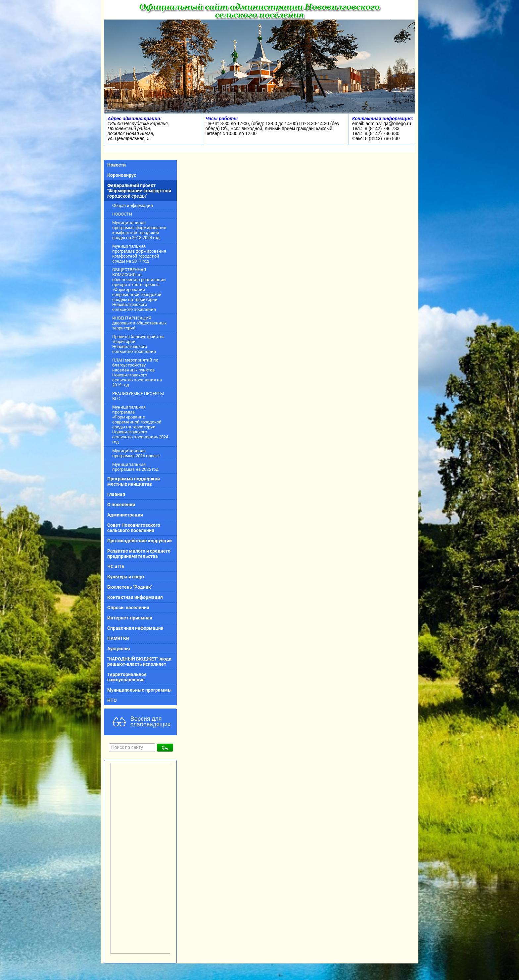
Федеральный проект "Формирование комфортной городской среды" (139, 191)
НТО (112, 700)
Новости (117, 165)
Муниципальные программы (140, 690)
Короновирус (122, 175)
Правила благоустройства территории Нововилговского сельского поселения (138, 344)
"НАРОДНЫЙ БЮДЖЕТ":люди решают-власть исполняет (139, 661)
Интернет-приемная (130, 618)
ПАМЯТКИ (118, 638)
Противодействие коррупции (140, 541)
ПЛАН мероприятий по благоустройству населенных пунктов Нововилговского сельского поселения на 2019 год (137, 372)
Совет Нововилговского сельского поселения (134, 528)
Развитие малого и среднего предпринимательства (139, 554)
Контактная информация (135, 597)
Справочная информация (135, 628)
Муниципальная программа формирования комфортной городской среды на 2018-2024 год (139, 230)
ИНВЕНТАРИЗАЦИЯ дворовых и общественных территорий (139, 323)
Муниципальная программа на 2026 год (135, 467)
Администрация (125, 515)
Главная (116, 494)
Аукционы (119, 649)
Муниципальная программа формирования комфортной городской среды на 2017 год (139, 254)
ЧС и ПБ (116, 566)
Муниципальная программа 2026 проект (136, 453)
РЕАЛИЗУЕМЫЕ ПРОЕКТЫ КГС (138, 396)
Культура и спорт (126, 577)
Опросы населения (128, 608)
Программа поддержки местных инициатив (134, 481)
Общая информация (133, 205)
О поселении (121, 505)
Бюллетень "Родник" (130, 587)
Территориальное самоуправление (127, 677)
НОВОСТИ (122, 214)
